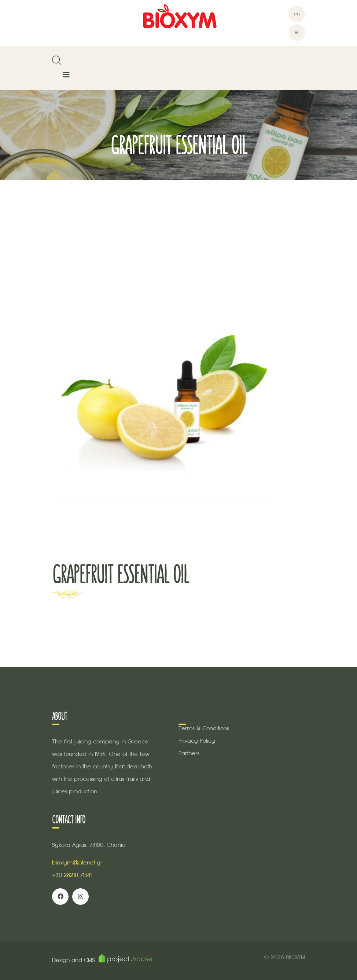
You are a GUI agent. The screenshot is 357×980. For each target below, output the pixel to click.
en (297, 14)
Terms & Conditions (204, 728)
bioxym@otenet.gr (77, 862)
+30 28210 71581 (72, 875)
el (297, 32)
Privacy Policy (197, 741)
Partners (189, 753)
